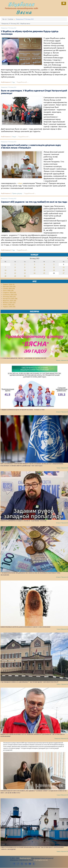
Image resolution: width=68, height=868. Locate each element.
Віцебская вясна (25, 858)
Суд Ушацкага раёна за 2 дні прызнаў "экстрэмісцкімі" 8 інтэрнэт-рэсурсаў (29, 682)
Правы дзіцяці (17, 193)
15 (15, 270)
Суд (13, 82)
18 (44, 270)
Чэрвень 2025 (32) (9, 307)
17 (34, 270)
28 (5, 276)
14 (5, 270)
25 (44, 273)
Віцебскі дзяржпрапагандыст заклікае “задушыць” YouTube (23, 521)
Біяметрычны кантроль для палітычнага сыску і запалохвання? (25, 627)
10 (34, 267)
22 (15, 273)
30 (25, 276)
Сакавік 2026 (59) (9, 289)
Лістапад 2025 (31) (9, 297)
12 (54, 267)
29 (15, 276)
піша (20, 183)
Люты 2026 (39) (8, 291)
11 (44, 267)
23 (25, 273)
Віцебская (21, 4)
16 (25, 270)
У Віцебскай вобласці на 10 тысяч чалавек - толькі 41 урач (22, 410)
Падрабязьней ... (23, 82)
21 (5, 273)
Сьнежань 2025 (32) (10, 295)
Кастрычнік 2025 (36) (10, 299)
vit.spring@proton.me (41, 860)
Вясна (24, 12)
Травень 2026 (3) (9, 285)
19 (54, 270)
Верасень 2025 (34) (10, 301)
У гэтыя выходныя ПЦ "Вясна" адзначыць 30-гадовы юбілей (23, 358)
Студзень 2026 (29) (9, 293)
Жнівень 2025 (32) (9, 303)
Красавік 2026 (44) (9, 287)
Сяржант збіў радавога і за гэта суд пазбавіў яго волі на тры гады (34, 202)
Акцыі (14, 137)
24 (34, 273)
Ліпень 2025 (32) (9, 305)
